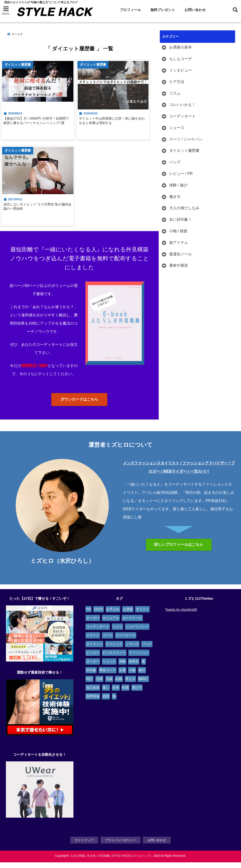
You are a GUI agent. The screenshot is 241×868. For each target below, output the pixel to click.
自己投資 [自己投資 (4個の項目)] (93, 694)
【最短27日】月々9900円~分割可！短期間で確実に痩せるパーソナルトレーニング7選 (37, 127)
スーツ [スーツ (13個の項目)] (108, 641)
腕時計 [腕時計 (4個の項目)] (143, 685)
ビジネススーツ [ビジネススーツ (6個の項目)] (114, 659)
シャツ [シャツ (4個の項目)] (117, 633)
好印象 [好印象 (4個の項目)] (91, 676)
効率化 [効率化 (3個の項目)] (134, 667)
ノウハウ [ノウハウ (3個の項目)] (132, 650)
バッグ (175, 162)
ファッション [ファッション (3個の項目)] (139, 659)
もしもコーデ (181, 59)
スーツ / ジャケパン (186, 139)
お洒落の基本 (181, 47)
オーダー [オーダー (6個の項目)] (93, 624)
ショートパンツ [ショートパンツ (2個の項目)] (137, 633)
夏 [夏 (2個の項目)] (144, 667)
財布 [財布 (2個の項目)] (116, 694)
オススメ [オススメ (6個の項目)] (142, 615)
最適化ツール (181, 254)
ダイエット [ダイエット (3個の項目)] (94, 650)
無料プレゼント (163, 10)
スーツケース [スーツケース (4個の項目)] (126, 641)
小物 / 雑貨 (178, 231)
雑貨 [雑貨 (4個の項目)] (106, 702)
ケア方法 (177, 82)
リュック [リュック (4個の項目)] (109, 667)
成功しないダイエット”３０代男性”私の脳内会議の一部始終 (39, 211)
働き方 (175, 197)
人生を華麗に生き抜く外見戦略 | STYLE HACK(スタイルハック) (111, 861)
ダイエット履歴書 (184, 151)
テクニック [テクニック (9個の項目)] (114, 650)
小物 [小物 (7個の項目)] (132, 676)
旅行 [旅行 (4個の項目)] (142, 676)
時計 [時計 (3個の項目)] (89, 685)
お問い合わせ (195, 10)
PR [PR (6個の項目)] (88, 615)
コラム (175, 93)
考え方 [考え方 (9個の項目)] (130, 685)
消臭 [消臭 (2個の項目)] (109, 685)
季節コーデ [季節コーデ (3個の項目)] (108, 676)
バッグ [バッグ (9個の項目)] (147, 650)
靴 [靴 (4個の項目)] (114, 702)
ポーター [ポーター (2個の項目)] (93, 667)
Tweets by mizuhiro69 (181, 616)
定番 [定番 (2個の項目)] (122, 676)
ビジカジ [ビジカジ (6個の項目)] (93, 659)
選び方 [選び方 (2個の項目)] (137, 694)
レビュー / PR (181, 174)
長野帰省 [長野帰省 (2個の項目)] (93, 702)
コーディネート (182, 116)
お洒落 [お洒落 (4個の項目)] (128, 615)
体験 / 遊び (178, 185)
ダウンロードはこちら (79, 406)
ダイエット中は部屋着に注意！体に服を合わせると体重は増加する (115, 124)
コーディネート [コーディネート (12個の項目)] (98, 633)
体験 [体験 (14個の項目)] (122, 667)
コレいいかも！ (182, 105)
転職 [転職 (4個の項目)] (125, 694)
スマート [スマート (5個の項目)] (93, 641)
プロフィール (130, 10)
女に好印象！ (181, 220)
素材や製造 (179, 266)
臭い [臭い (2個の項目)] (106, 694)
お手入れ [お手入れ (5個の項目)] (113, 615)
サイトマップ (84, 846)
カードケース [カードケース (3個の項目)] (132, 624)
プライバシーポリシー (120, 846)
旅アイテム (179, 243)
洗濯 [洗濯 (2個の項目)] (99, 685)
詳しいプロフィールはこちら (179, 551)
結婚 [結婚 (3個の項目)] (119, 685)
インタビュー (181, 70)
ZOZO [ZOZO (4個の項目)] (98, 615)
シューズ (177, 128)
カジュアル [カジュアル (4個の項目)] (111, 624)
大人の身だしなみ (184, 208)
